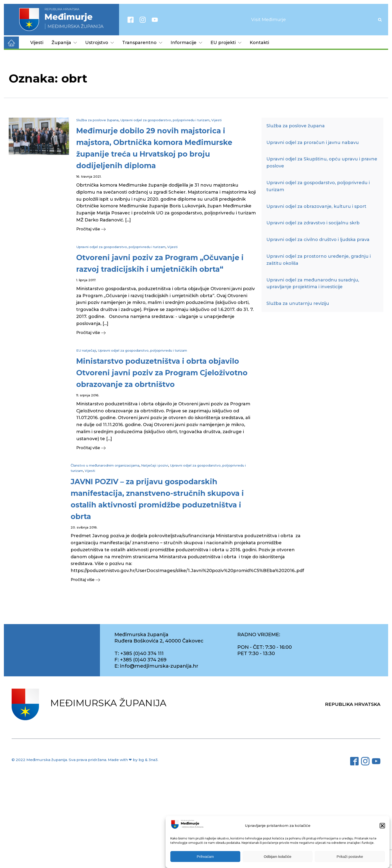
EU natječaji (86, 350)
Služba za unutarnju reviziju (298, 303)
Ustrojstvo (100, 43)
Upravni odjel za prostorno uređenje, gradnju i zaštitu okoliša (319, 260)
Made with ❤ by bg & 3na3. (133, 760)
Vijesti (37, 43)
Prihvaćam (205, 857)
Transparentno (142, 43)
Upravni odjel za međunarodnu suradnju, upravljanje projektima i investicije (313, 283)
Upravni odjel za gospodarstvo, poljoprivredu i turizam (165, 120)
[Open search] (380, 20)
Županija (64, 43)
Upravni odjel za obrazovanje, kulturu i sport (316, 206)
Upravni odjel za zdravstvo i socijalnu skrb (313, 223)
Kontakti (259, 43)
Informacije (186, 43)
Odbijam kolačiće (278, 857)
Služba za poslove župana (97, 120)
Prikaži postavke (350, 857)
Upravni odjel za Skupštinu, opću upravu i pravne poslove (322, 162)
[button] (382, 826)
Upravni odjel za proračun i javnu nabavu (313, 143)
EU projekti (226, 43)
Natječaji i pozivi (155, 465)
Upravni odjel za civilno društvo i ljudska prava (318, 240)
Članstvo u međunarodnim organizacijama (105, 465)
